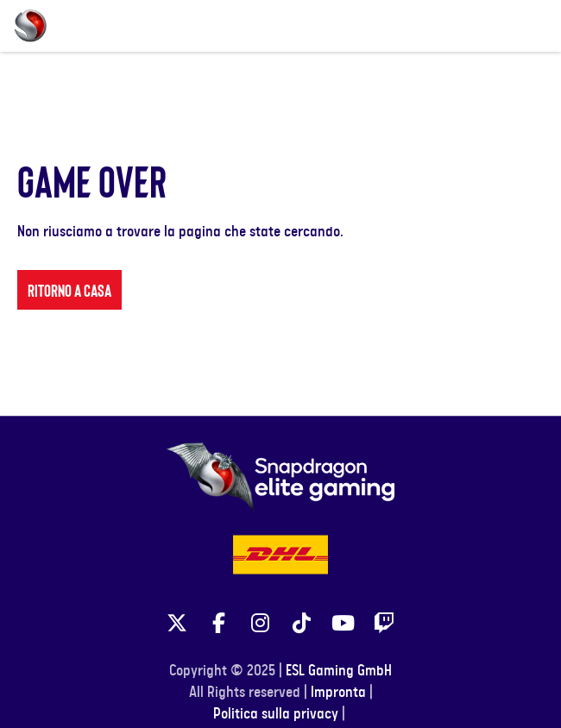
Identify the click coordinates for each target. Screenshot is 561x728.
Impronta (338, 693)
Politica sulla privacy (276, 714)
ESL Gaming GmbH (339, 671)
